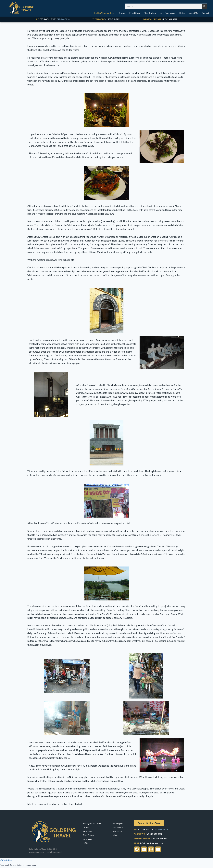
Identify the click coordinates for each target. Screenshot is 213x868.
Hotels (182, 13)
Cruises (122, 13)
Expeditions (135, 13)
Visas (115, 835)
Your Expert (118, 824)
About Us (194, 13)
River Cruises (150, 13)
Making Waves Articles (104, 13)
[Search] (205, 6)
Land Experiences (168, 13)
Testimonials (118, 828)
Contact (205, 13)
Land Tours (87, 839)
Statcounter (6, 860)
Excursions (118, 831)
